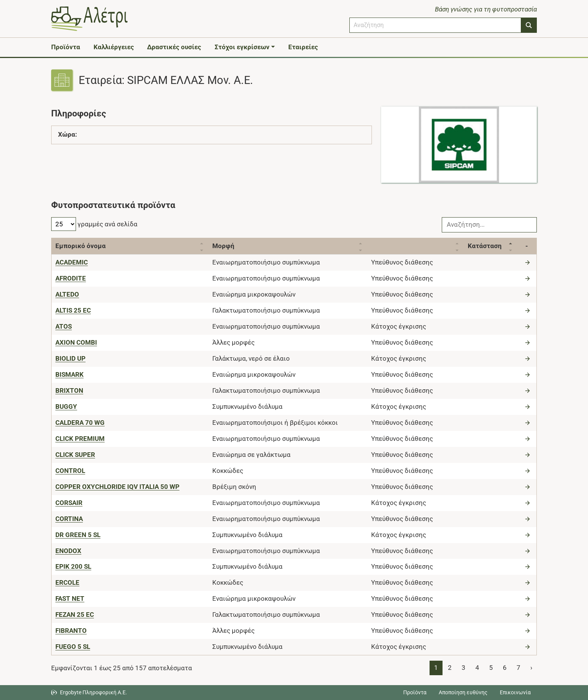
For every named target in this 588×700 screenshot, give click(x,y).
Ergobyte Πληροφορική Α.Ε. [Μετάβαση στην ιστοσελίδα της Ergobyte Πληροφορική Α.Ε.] (94, 692)
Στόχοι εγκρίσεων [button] (242, 47)
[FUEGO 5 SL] (73, 647)
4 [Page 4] (477, 668)
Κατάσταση (485, 246)
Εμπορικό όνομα (81, 246)
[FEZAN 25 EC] (75, 615)
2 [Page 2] (450, 668)
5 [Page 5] (491, 668)
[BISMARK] (69, 374)
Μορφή (223, 246)
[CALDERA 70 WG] (80, 423)
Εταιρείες (303, 47)
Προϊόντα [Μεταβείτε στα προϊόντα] (415, 692)
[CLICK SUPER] (75, 455)
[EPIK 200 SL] (73, 566)
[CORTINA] (69, 519)
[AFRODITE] (71, 278)
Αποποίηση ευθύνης (463, 692)
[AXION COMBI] (76, 342)
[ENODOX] (68, 551)
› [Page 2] (531, 668)
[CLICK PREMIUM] (80, 439)
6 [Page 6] (505, 668)
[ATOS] (64, 326)
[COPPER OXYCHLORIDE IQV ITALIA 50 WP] (117, 487)
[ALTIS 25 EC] (73, 310)
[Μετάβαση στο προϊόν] (528, 262)
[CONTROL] (70, 471)
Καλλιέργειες (114, 47)
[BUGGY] (66, 406)
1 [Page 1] (436, 668)
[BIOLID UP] (70, 358)
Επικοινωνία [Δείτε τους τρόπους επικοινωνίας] (515, 692)
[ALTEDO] (67, 294)
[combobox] (435, 25)
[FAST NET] (70, 598)
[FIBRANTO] (71, 631)
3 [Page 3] (464, 668)
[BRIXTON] (69, 390)
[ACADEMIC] (72, 262)
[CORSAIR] (69, 503)
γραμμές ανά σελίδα (94, 224)
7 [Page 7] (519, 668)
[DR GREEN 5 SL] (78, 535)
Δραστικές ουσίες (174, 47)
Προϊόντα (66, 47)
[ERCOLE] (67, 582)
